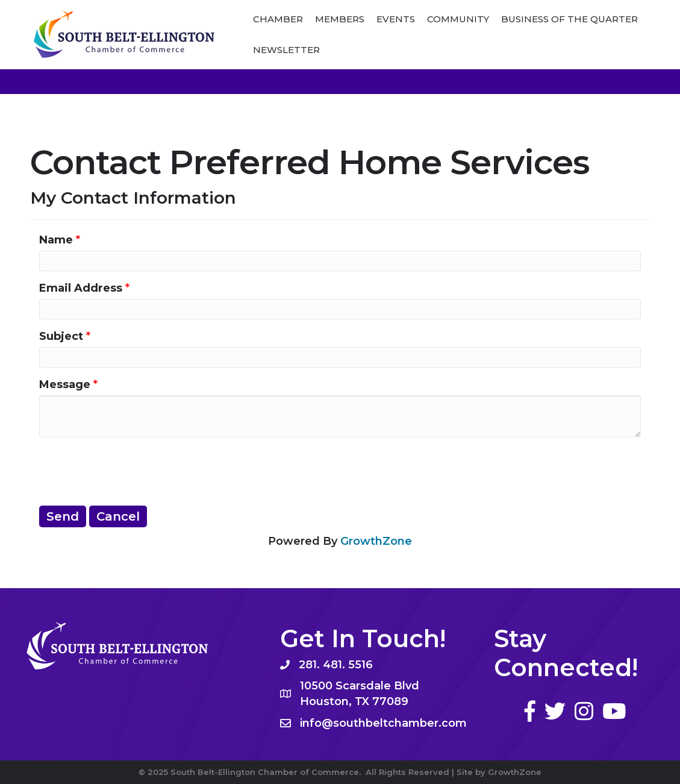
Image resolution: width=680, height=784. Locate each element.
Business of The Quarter (569, 19)
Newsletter (286, 50)
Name (56, 240)
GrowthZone (376, 541)
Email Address (81, 288)
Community (458, 19)
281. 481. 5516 (336, 665)
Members (340, 19)
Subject (61, 336)
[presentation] (131, 470)
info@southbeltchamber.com (383, 723)
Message (65, 384)
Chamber (278, 19)
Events (396, 19)
